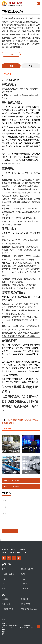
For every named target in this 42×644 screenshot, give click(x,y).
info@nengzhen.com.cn (17, 552)
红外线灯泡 (16, 486)
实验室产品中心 (8, 574)
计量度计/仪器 (7, 609)
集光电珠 (28, 420)
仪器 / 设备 (6, 604)
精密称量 (11, 420)
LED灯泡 (10, 423)
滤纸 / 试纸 (25, 604)
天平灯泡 (19, 420)
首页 (3, 569)
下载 (23, 579)
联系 (3, 588)
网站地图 (25, 588)
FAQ (3, 584)
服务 (3, 579)
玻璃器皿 (25, 599)
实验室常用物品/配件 (29, 609)
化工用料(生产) (27, 569)
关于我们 (25, 584)
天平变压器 (16, 480)
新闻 (23, 574)
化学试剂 (5, 599)
